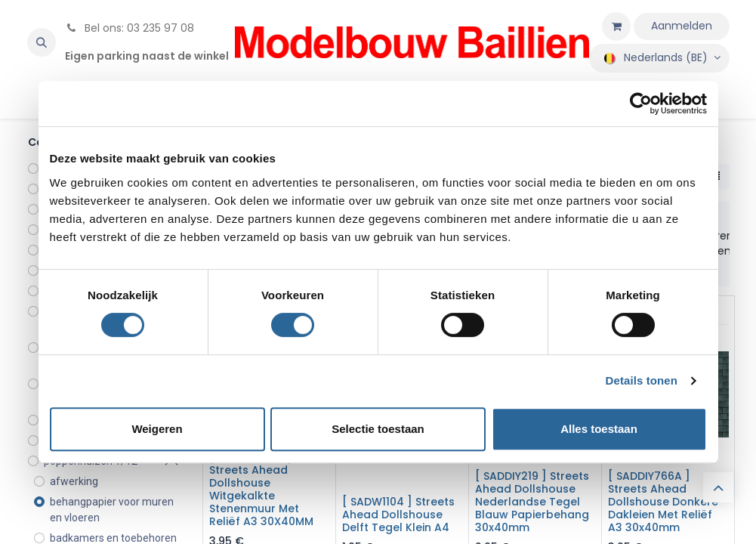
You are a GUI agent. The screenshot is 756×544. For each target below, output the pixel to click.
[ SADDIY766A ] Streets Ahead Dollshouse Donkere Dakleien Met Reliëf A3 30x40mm (663, 501)
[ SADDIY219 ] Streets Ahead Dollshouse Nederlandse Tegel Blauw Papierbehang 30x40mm (532, 501)
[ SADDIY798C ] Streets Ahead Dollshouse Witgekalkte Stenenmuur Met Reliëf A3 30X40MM (261, 490)
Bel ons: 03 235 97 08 (130, 28)
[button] (42, 42)
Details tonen (642, 380)
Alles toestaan (599, 429)
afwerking (74, 481)
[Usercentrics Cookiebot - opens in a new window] (641, 104)
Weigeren (157, 429)
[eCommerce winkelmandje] (616, 26)
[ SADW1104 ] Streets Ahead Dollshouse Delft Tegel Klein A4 (398, 515)
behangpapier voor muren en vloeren (112, 510)
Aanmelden (682, 26)
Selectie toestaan (378, 429)
